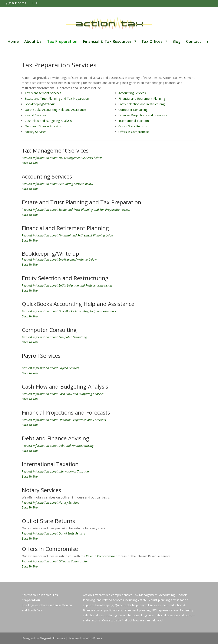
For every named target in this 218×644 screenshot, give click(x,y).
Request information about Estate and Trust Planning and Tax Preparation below (76, 210)
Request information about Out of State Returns (54, 533)
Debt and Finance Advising (43, 126)
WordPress (94, 638)
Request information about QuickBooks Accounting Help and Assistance (69, 311)
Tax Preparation (62, 42)
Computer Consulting (133, 110)
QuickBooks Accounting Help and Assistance (55, 110)
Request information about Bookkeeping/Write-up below (59, 259)
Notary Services (36, 132)
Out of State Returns (133, 126)
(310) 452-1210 (17, 3)
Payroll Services (35, 115)
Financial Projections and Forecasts (143, 115)
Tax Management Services (43, 93)
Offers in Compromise (134, 132)
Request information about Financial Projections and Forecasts (64, 420)
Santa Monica (62, 605)
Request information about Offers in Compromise (55, 561)
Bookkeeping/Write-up (40, 104)
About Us (33, 42)
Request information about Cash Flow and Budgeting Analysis (63, 394)
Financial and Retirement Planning (142, 99)
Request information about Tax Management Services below (62, 158)
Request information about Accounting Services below (57, 184)
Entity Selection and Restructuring (141, 104)
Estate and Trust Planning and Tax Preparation (57, 99)
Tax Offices (152, 42)
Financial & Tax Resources (107, 42)
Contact (194, 42)
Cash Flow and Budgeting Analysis (48, 121)
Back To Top (30, 163)
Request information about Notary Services (50, 502)
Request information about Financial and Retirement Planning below (68, 235)
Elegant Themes (52, 638)
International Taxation (134, 121)
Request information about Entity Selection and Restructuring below (67, 285)
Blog (176, 42)
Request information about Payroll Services (50, 368)
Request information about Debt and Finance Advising (58, 446)
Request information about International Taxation (55, 471)
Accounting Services (132, 93)
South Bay (35, 610)
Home (13, 42)
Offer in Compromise (100, 556)
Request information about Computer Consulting (54, 337)
